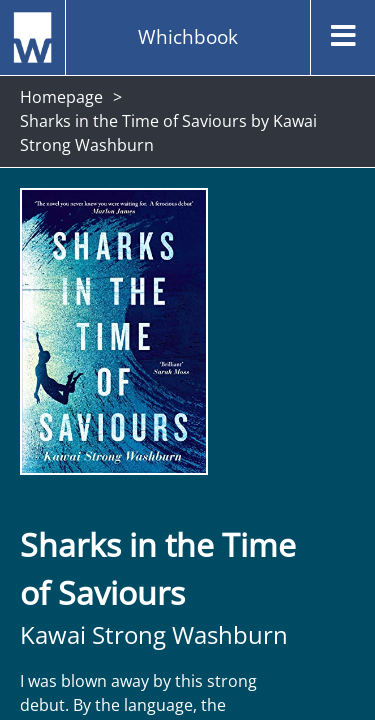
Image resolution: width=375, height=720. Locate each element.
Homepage (61, 97)
